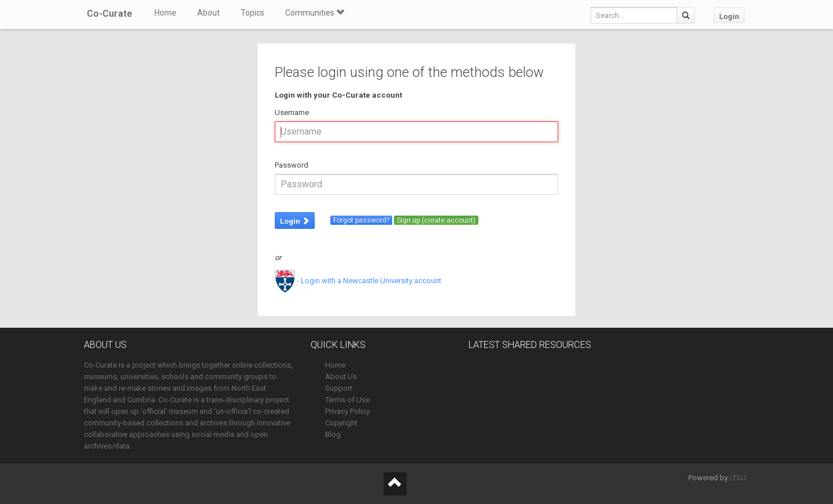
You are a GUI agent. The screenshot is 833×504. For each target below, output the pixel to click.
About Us (341, 377)
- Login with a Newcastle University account (358, 281)
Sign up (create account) (436, 220)
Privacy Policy (347, 411)
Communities (315, 13)
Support (339, 388)
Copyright (341, 423)
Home (165, 13)
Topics (253, 13)
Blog (333, 434)
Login (729, 16)
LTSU (738, 478)
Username (292, 112)
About (209, 13)
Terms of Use (347, 400)
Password (292, 165)
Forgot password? (361, 220)
